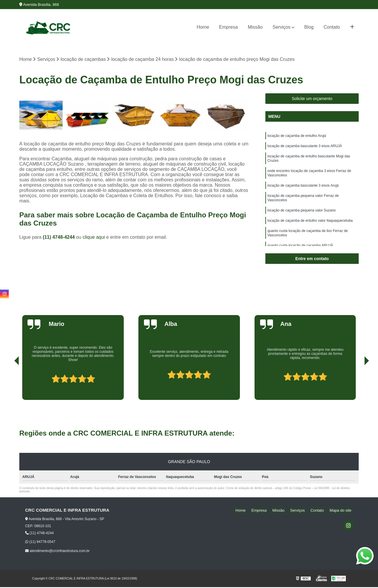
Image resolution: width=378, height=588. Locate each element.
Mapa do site (342, 511)
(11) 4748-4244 (59, 238)
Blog (309, 27)
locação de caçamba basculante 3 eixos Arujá (303, 192)
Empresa (228, 27)
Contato (332, 27)
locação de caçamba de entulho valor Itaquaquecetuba (310, 231)
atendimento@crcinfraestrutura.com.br (57, 551)
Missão (255, 27)
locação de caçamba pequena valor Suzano (302, 220)
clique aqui (94, 238)
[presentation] (8, 384)
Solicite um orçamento (312, 99)
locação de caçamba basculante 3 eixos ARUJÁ (305, 148)
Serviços (282, 27)
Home (203, 27)
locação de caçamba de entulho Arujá (297, 137)
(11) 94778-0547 (40, 543)
